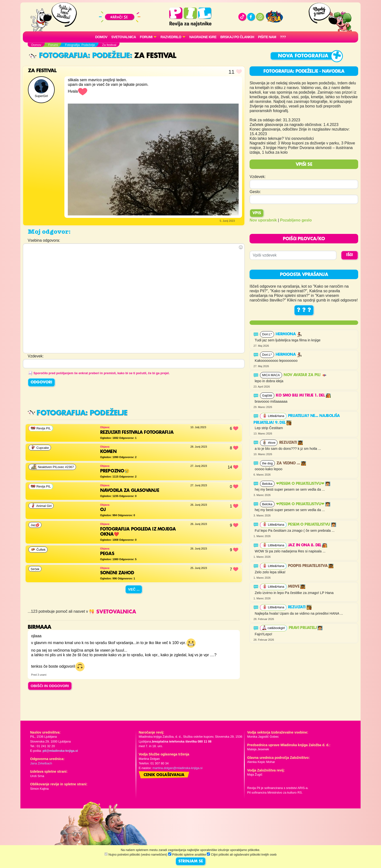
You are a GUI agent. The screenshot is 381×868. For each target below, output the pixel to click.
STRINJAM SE (191, 861)
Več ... (134, 589)
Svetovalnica (124, 37)
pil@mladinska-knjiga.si (60, 751)
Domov (101, 37)
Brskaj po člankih (237, 37)
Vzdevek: (258, 177)
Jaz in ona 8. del (307, 545)
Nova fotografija (303, 56)
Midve (297, 587)
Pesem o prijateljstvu (312, 525)
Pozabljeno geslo (296, 220)
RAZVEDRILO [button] (171, 37)
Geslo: (255, 192)
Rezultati (291, 443)
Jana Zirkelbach (41, 763)
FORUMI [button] (146, 37)
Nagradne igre (203, 37)
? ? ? (304, 310)
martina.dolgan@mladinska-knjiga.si (178, 768)
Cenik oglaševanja (164, 775)
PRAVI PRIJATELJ (306, 628)
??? (283, 37)
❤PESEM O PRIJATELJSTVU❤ (303, 484)
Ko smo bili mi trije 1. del (303, 396)
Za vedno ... (291, 463)
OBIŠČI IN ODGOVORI (50, 686)
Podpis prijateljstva (311, 566)
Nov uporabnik (263, 220)
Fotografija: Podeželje (79, 56)
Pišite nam (267, 37)
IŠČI (350, 255)
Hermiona (289, 334)
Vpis (257, 213)
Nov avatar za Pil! (305, 375)
